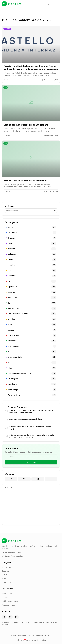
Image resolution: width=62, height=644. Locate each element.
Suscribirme (31, 462)
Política (5, 578)
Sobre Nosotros (8, 594)
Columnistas (7, 582)
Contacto (5, 597)
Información (7, 567)
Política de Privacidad (10, 601)
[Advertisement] (31, 506)
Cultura (5, 575)
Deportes (5, 571)
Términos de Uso (8, 605)
